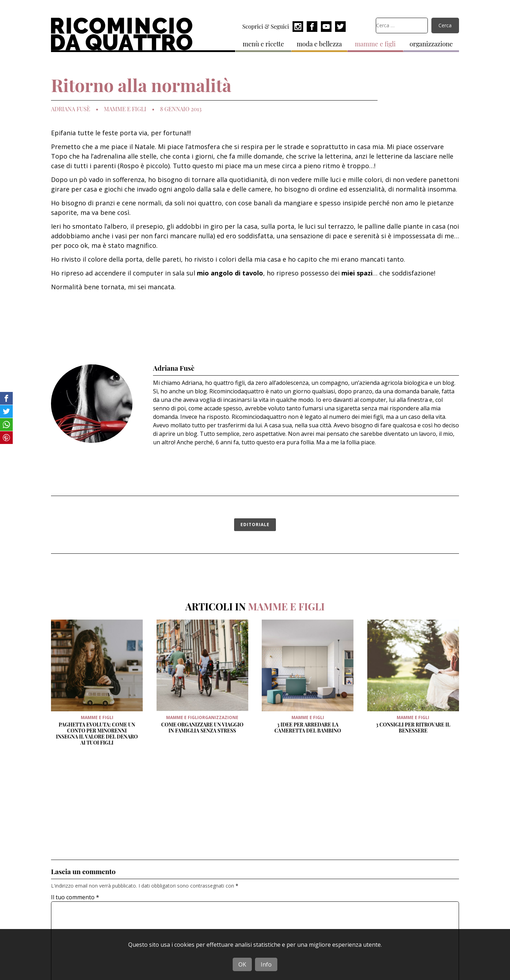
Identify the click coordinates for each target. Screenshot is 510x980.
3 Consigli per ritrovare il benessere (413, 728)
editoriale (255, 525)
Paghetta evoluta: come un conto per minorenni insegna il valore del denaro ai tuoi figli (97, 733)
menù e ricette (263, 44)
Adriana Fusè (70, 109)
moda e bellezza (319, 44)
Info (266, 964)
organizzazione (431, 44)
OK (242, 964)
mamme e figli (375, 44)
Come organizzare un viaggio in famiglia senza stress (202, 728)
